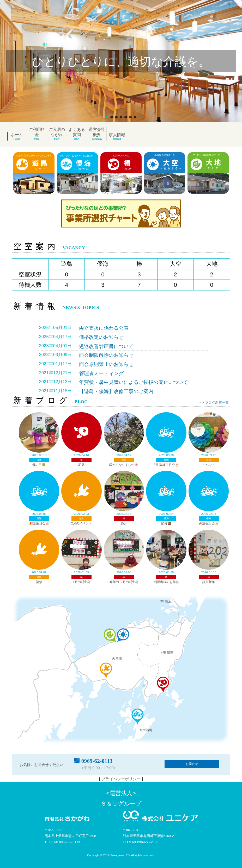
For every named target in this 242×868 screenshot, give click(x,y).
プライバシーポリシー (121, 779)
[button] (107, 117)
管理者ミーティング (101, 373)
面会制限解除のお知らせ (106, 355)
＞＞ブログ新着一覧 (213, 403)
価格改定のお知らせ (101, 337)
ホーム (17, 135)
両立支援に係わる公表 (104, 328)
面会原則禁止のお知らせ (106, 364)
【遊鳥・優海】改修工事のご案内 (116, 391)
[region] (121, 61)
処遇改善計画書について (106, 346)
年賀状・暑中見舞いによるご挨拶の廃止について (134, 382)
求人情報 (117, 135)
